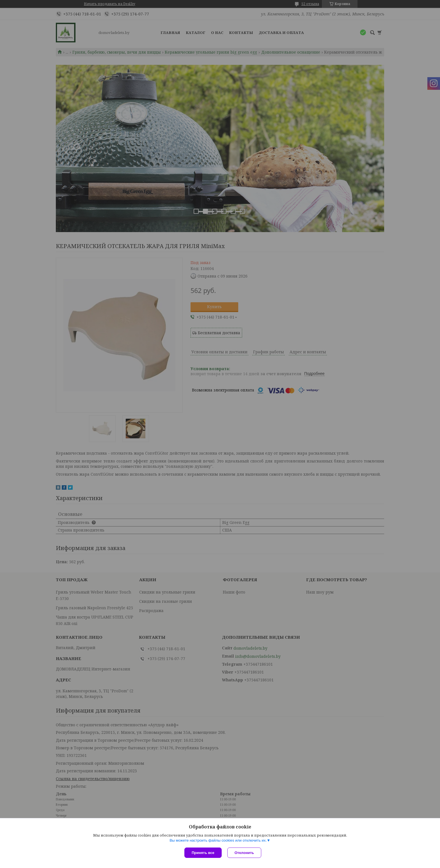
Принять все (203, 853)
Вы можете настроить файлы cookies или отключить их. (218, 840)
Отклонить (244, 853)
